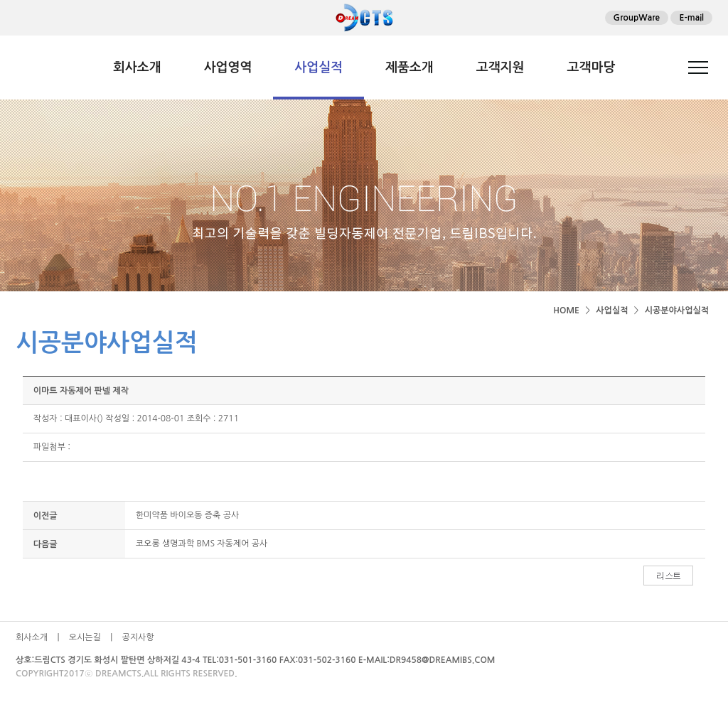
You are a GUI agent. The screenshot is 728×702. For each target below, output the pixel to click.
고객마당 (591, 67)
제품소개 (409, 67)
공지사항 (138, 637)
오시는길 (85, 637)
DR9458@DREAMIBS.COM (443, 660)
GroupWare (637, 18)
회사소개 (137, 67)
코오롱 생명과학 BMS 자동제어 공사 (202, 544)
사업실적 (318, 67)
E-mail (691, 18)
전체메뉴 (698, 67)
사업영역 (228, 67)
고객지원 (500, 67)
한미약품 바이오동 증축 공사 (187, 515)
